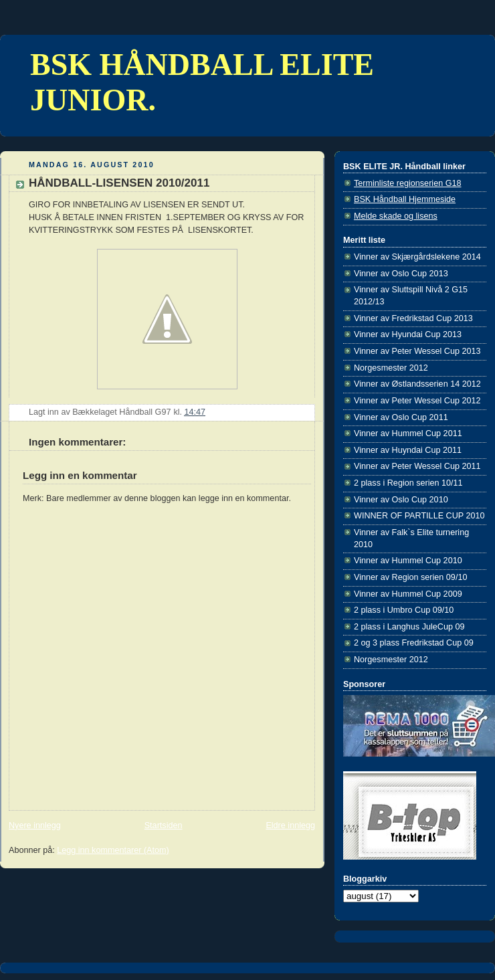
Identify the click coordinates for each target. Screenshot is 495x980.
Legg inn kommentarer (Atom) (113, 850)
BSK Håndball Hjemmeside (405, 199)
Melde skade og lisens (396, 216)
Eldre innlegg (290, 825)
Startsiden (164, 825)
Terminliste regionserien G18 (408, 183)
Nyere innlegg (35, 825)
